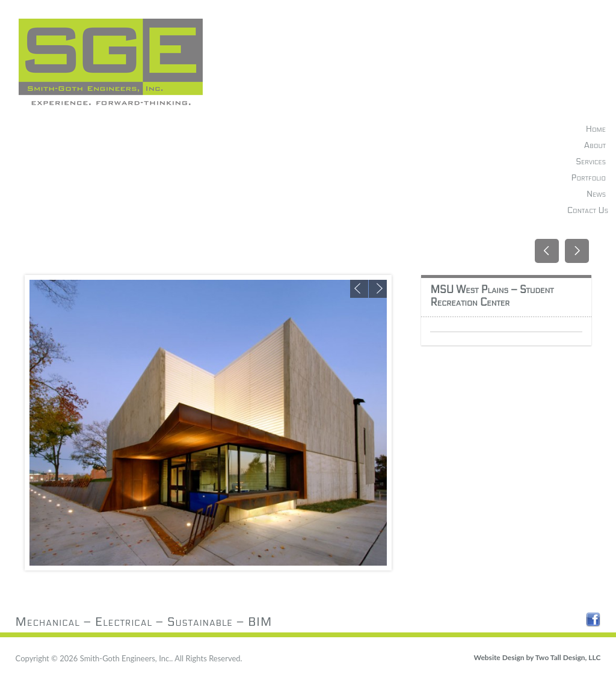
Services (591, 162)
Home (596, 129)
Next (378, 289)
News (596, 194)
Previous (359, 289)
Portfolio (589, 178)
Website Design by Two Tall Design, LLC (537, 657)
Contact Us (588, 210)
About (595, 145)
